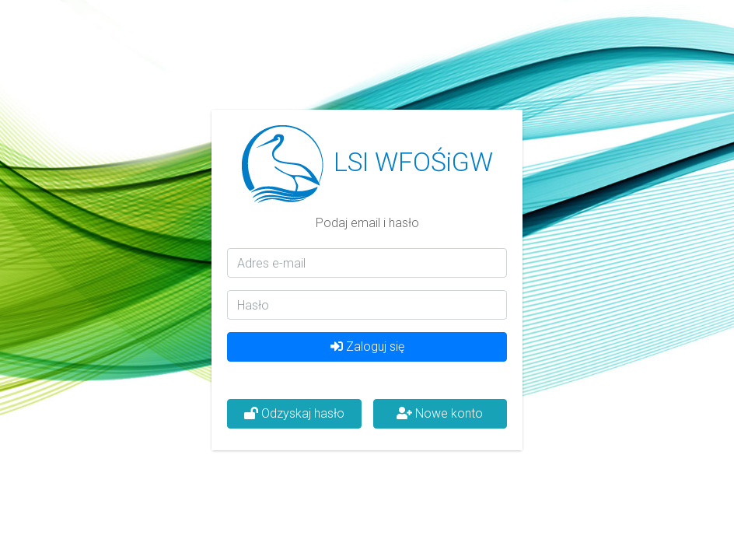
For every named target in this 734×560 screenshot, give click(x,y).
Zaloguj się (367, 346)
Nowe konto (440, 413)
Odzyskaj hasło (294, 413)
